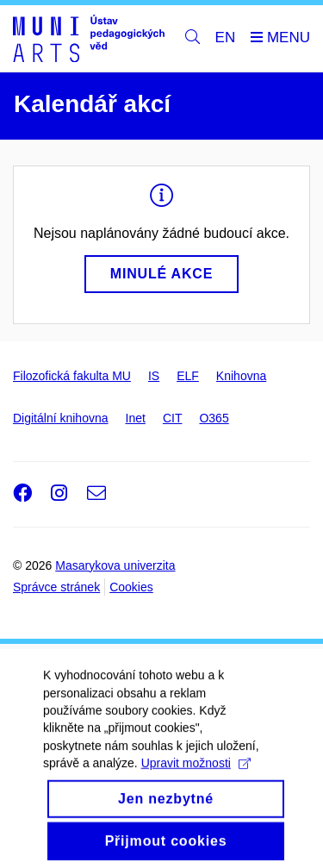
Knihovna (241, 376)
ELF (188, 376)
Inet (136, 418)
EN (226, 37)
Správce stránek (56, 587)
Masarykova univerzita (115, 565)
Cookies (131, 587)
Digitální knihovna (61, 418)
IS (154, 376)
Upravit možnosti (196, 774)
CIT (173, 418)
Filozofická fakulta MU (72, 376)
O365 (214, 418)
